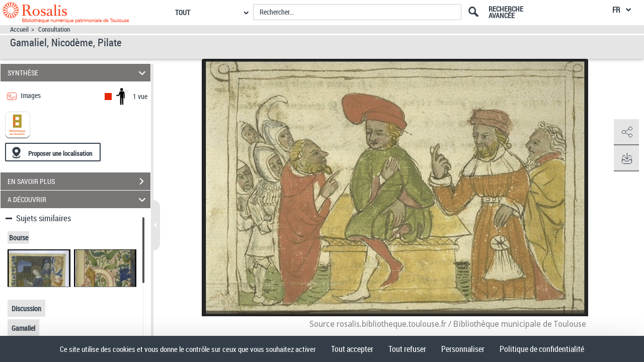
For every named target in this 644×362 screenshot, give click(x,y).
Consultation (54, 29)
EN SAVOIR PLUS (79, 182)
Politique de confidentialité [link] (542, 349)
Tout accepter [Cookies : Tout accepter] (352, 349)
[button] (626, 132)
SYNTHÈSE (78, 73)
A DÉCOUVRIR (78, 199)
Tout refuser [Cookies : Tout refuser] (407, 349)
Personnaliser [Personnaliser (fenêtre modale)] (463, 349)
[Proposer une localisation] (53, 152)
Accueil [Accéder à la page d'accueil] (19, 29)
